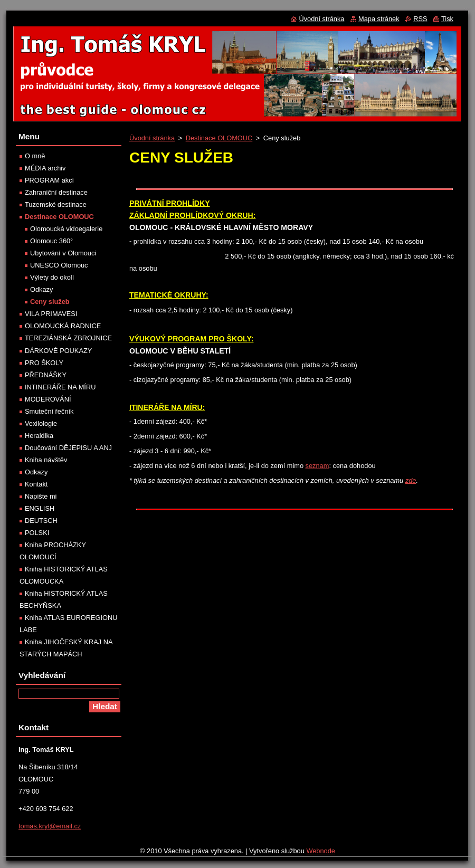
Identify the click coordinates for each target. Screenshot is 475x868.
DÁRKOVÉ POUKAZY (58, 351)
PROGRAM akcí (49, 180)
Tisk (447, 19)
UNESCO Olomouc (59, 265)
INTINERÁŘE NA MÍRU (60, 387)
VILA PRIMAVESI (51, 314)
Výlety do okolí (52, 277)
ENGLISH (40, 508)
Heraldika (39, 436)
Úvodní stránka (152, 138)
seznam (317, 466)
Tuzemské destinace (56, 204)
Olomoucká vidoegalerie (66, 229)
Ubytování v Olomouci (63, 253)
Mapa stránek (379, 19)
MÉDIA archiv (45, 168)
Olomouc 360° (51, 241)
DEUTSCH (41, 521)
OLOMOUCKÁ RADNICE (63, 326)
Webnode (321, 851)
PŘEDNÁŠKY (46, 375)
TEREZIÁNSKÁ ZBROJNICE (68, 338)
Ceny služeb (50, 302)
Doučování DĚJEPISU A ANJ (68, 448)
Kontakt (36, 484)
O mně (35, 156)
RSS (420, 19)
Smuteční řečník (49, 411)
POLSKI (37, 533)
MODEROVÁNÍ (48, 399)
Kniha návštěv (46, 460)
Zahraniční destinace (56, 192)
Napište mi (41, 496)
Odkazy (41, 289)
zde (411, 480)
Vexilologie (41, 423)
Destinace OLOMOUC (219, 138)
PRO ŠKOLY (44, 363)
